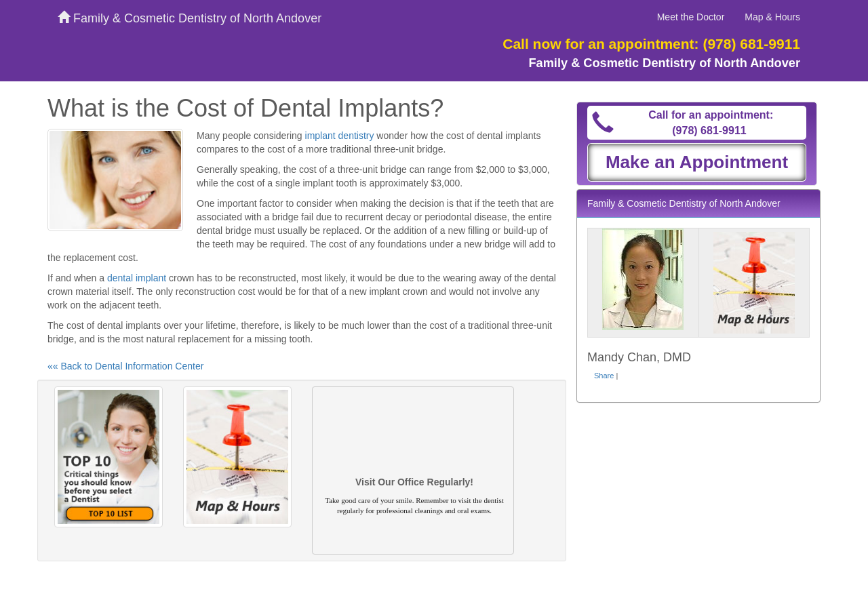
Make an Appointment (697, 162)
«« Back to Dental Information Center (125, 366)
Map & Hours (772, 17)
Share (604, 376)
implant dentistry (340, 136)
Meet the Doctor (691, 17)
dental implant (137, 278)
